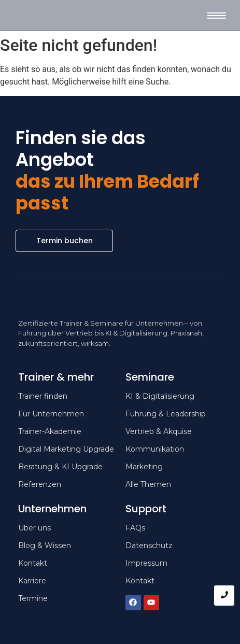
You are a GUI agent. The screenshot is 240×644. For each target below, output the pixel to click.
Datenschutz (149, 545)
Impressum (146, 563)
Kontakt (140, 581)
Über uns (34, 528)
